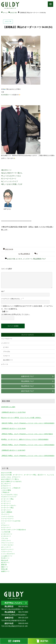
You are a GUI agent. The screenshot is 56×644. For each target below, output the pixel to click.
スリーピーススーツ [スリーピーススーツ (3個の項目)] (7, 519)
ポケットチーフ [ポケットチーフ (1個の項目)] (6, 547)
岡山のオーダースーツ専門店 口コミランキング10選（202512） (21, 418)
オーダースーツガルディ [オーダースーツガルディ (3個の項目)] (9, 506)
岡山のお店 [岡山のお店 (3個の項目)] (5, 560)
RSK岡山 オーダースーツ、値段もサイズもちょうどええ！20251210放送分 (25, 439)
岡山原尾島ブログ (39, 259)
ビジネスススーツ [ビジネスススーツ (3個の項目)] (7, 534)
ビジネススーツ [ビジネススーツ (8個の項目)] (6, 536)
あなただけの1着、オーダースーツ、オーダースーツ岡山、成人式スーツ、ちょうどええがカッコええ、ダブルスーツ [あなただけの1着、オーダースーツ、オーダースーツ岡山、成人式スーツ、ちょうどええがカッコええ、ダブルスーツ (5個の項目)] (28, 476)
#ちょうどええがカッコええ (11, 176)
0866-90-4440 (23, 623)
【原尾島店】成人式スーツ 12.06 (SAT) (13, 450)
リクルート (7, 356)
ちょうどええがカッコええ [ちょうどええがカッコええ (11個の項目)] (9, 495)
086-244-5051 (23, 606)
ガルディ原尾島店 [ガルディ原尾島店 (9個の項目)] (7, 512)
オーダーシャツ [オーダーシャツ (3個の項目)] (6, 501)
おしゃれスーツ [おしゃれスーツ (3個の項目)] (6, 484)
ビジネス (19, 259)
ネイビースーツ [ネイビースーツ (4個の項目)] (6, 527)
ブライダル (7, 352)
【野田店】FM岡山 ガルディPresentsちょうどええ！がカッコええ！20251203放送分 (28, 456)
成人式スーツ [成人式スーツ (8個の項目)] (5, 563)
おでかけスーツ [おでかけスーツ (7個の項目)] (6, 486)
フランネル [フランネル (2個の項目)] (5, 538)
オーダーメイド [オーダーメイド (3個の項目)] (6, 510)
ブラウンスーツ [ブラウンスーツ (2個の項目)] (6, 541)
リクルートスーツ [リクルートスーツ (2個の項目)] (7, 552)
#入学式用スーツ (6, 95)
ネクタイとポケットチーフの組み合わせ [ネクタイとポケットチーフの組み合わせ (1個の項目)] (14, 530)
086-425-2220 (23, 618)
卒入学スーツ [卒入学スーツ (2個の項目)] (5, 558)
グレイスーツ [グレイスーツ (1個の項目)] (5, 514)
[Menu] (50, 4)
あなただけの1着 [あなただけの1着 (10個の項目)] (6, 473)
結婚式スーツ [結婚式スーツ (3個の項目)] (5, 571)
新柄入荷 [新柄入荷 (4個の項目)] (4, 565)
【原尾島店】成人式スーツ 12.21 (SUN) (13, 429)
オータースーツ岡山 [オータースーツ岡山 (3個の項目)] (7, 499)
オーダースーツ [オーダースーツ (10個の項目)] (6, 503)
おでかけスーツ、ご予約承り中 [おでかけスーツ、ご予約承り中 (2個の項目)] (11, 488)
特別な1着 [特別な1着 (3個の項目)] (4, 569)
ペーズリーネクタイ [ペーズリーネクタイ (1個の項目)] (7, 545)
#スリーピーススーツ (9, 179)
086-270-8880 (23, 612)
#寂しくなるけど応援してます (12, 184)
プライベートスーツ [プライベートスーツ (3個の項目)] (7, 543)
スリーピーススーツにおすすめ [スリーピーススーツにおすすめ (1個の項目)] (11, 521)
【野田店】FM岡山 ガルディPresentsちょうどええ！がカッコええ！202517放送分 (27, 434)
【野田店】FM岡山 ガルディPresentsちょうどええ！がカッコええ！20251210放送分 (28, 445)
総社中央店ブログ (28, 391)
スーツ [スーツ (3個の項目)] (3, 523)
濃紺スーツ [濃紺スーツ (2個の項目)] (5, 567)
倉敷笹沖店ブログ (28, 376)
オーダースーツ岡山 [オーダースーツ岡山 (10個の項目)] (7, 508)
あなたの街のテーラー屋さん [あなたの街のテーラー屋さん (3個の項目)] (10, 479)
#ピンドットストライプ (9, 181)
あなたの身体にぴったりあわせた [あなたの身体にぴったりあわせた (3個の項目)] (11, 481)
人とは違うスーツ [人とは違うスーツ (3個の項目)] (7, 556)
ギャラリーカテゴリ (28, 335)
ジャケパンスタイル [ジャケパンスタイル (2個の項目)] (7, 516)
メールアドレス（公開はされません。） (12, 299)
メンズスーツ (28, 259)
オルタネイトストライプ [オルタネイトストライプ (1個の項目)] (9, 497)
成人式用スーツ (8, 360)
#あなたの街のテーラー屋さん (12, 173)
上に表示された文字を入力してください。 (16, 314)
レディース (5, 364)
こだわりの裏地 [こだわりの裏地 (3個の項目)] (6, 490)
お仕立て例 (11, 259)
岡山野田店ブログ (28, 386)
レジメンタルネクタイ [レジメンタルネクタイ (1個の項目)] (8, 554)
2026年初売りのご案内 (8, 407)
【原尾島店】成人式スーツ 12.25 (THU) (13, 412)
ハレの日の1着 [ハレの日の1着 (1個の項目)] (6, 532)
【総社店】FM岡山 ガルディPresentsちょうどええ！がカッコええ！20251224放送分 (28, 423)
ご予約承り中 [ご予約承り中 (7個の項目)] (5, 492)
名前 (2, 291)
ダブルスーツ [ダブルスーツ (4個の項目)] (5, 525)
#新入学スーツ (6, 170)
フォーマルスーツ (7, 339)
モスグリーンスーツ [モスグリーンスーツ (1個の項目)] (7, 549)
